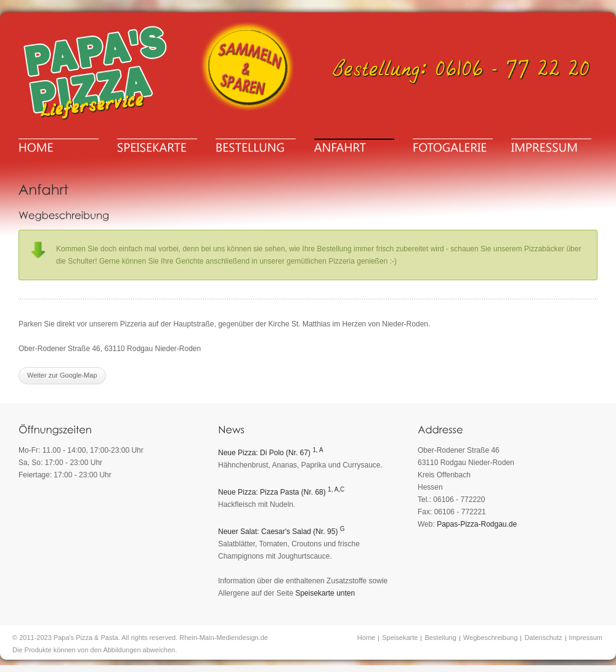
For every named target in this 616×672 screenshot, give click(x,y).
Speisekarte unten (325, 593)
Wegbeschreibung (490, 638)
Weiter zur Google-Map (62, 375)
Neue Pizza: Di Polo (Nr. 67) (271, 453)
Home (366, 638)
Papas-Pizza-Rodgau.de (477, 524)
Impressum (586, 638)
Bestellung (440, 638)
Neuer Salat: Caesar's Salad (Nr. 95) (282, 532)
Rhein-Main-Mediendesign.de (224, 638)
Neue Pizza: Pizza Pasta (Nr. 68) (281, 492)
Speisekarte (400, 638)
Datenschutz (543, 638)
